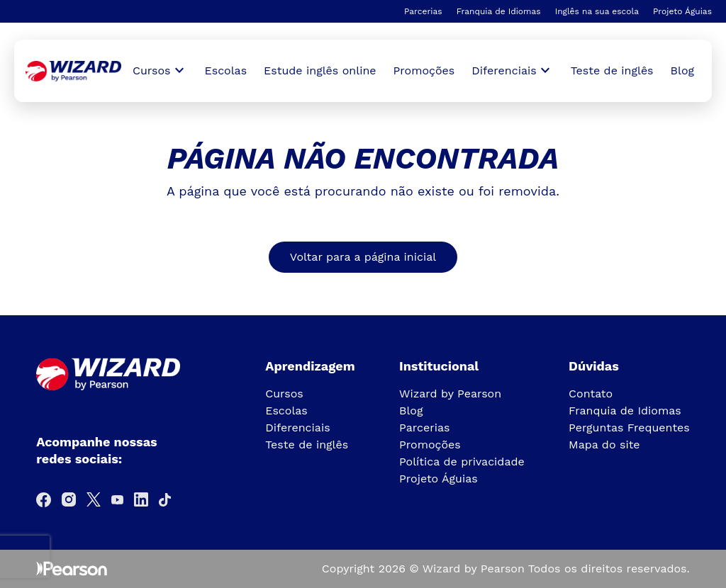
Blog (682, 70)
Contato (591, 394)
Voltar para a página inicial (363, 257)
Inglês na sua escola (597, 11)
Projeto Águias (682, 11)
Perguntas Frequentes (629, 428)
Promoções (424, 70)
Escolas (226, 70)
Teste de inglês (612, 70)
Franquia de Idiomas (499, 11)
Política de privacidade (462, 462)
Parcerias (423, 11)
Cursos (284, 394)
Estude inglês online (320, 70)
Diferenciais (297, 428)
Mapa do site (604, 445)
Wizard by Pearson (450, 394)
